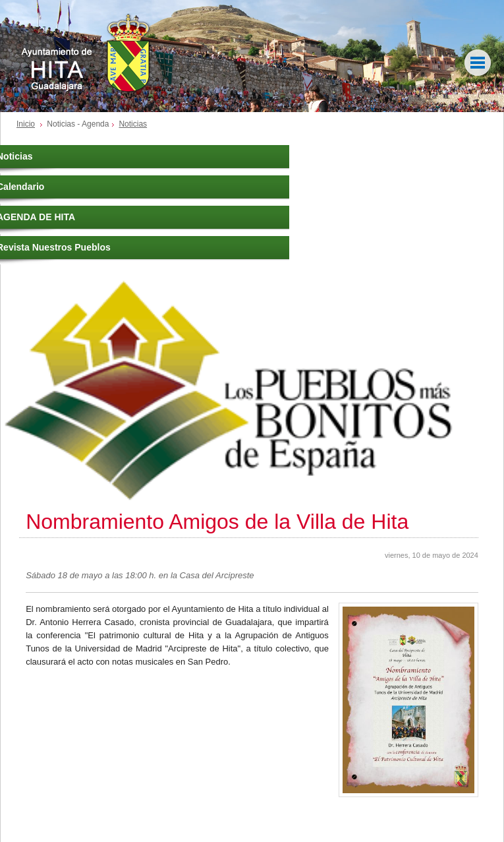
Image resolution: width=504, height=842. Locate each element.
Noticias (133, 124)
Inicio (26, 124)
